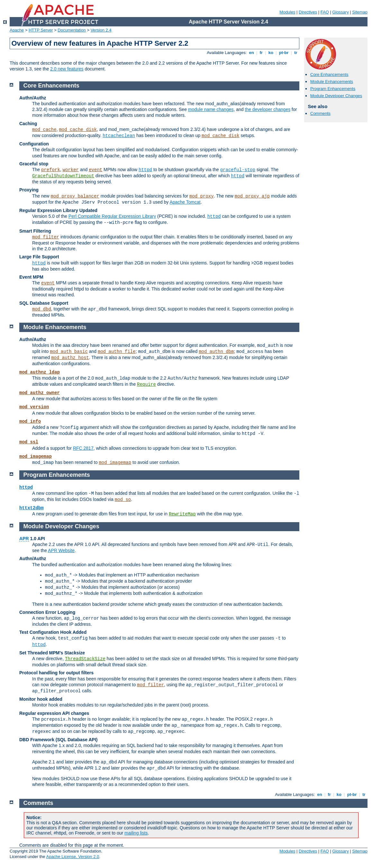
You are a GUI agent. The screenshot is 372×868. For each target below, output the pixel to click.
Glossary (340, 12)
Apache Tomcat (185, 202)
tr (296, 53)
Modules (287, 12)
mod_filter (46, 237)
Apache (17, 30)
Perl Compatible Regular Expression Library (112, 216)
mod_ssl (29, 442)
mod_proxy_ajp (252, 196)
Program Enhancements (333, 89)
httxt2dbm (32, 508)
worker (71, 170)
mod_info (30, 421)
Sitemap (360, 12)
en (251, 53)
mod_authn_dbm (216, 352)
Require (146, 384)
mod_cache (44, 130)
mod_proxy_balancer (75, 196)
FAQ (325, 12)
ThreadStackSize (85, 659)
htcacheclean (119, 136)
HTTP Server (41, 30)
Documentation (72, 30)
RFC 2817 (83, 448)
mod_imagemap (36, 457)
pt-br (284, 53)
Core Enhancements (329, 74)
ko (271, 53)
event (95, 170)
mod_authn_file (117, 352)
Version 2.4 (101, 30)
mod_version (34, 407)
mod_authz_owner (40, 393)
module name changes (211, 109)
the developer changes (268, 109)
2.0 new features (67, 69)
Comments (320, 113)
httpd (145, 170)
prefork (51, 170)
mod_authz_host (70, 358)
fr (261, 53)
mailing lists (136, 833)
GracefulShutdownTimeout (63, 176)
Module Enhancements (332, 82)
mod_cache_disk (78, 130)
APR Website (61, 550)
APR (24, 539)
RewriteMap (182, 514)
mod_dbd (42, 309)
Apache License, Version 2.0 (73, 857)
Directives (308, 12)
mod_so (123, 500)
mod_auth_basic (69, 352)
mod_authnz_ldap (40, 372)
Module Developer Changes (336, 96)
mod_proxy (202, 196)
